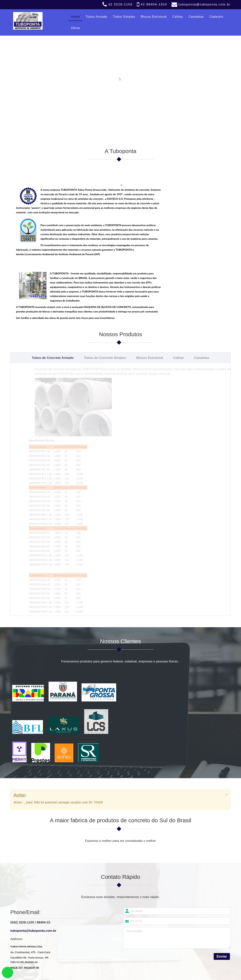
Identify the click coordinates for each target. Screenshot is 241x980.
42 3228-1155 (120, 4)
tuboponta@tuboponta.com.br (205, 4)
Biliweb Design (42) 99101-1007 (141, 975)
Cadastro (216, 17)
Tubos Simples (124, 17)
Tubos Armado (96, 17)
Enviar (222, 837)
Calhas (178, 17)
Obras (76, 28)
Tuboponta (109, 975)
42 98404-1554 (154, 4)
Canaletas (196, 17)
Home (76, 17)
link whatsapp (8, 972)
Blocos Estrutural (154, 17)
